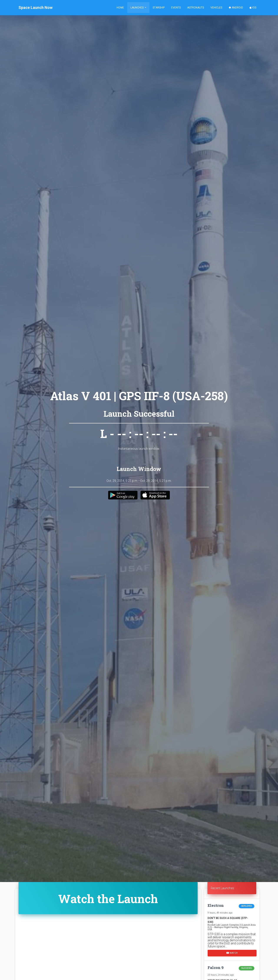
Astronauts (196, 8)
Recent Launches (222, 888)
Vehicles (216, 8)
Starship (159, 8)
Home (120, 8)
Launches (137, 8)
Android (236, 8)
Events (176, 8)
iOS (253, 8)
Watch (232, 953)
